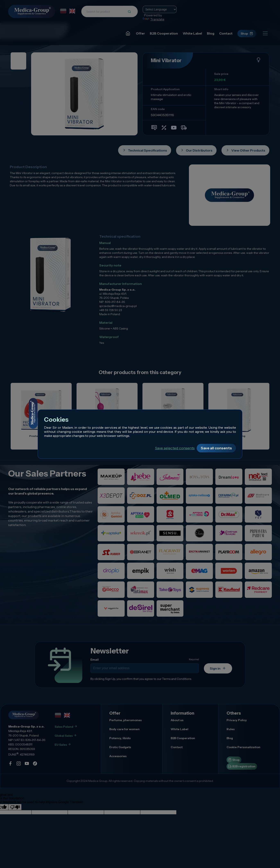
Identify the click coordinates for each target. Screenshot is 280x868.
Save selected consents (175, 448)
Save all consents (216, 448)
